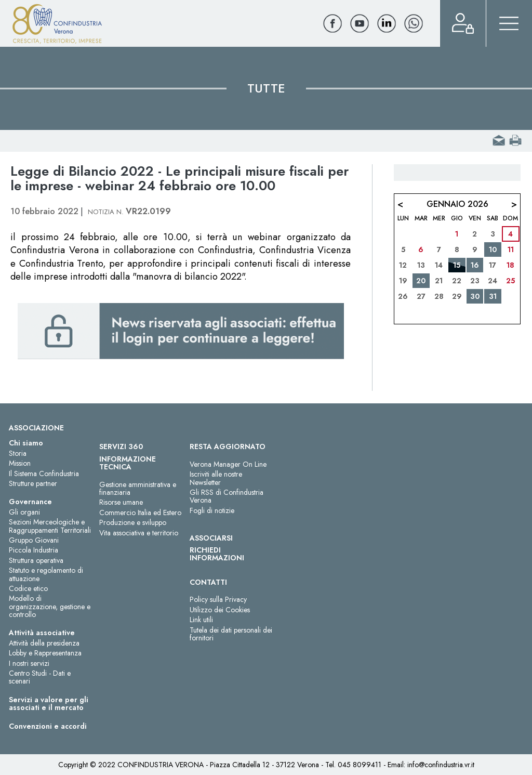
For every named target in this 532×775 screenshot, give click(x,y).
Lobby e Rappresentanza (45, 653)
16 (475, 265)
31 (493, 296)
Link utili (201, 620)
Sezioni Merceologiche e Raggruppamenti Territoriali (50, 526)
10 (493, 249)
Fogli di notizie (212, 510)
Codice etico (28, 588)
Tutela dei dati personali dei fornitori (231, 634)
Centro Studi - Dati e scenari (40, 677)
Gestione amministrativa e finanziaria (138, 488)
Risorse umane (121, 502)
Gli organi (24, 512)
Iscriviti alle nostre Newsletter (216, 478)
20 (421, 281)
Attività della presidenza (44, 643)
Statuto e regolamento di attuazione (46, 574)
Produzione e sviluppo (133, 522)
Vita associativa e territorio (139, 533)
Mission (20, 463)
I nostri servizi (29, 663)
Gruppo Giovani (34, 540)
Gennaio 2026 (457, 204)
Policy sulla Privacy (218, 599)
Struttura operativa (36, 560)
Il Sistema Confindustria (44, 474)
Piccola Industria (34, 550)
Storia (18, 453)
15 (457, 265)
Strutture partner (33, 483)
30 (475, 296)
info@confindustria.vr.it (441, 765)
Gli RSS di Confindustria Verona (227, 496)
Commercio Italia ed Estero (140, 513)
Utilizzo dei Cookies (220, 610)
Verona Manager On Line (228, 464)
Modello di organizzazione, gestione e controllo (50, 606)
